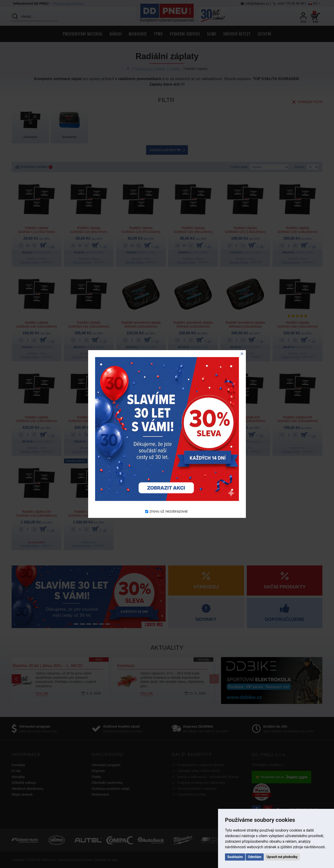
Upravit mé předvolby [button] (282, 857)
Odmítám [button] (255, 857)
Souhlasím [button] (235, 857)
